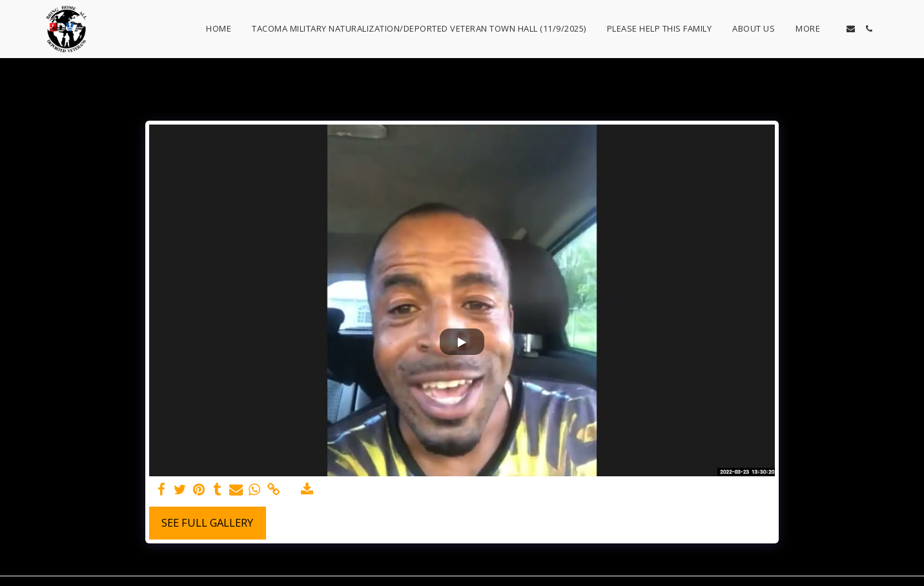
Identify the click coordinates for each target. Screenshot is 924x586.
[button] (851, 29)
